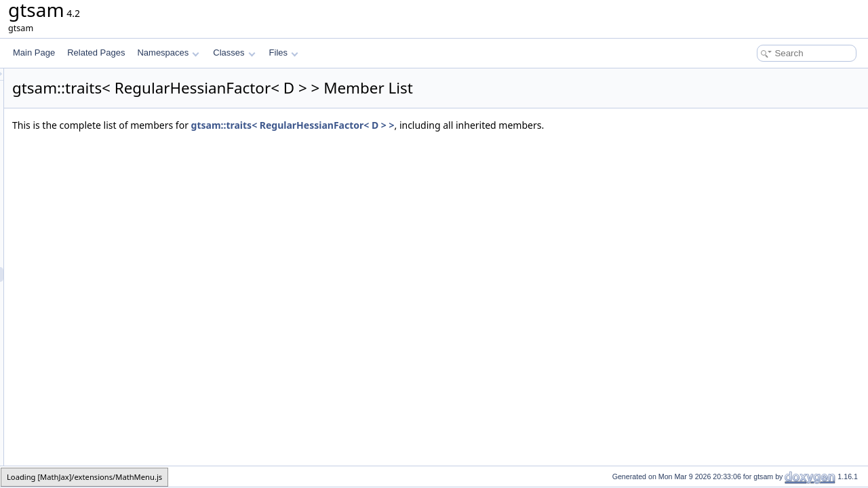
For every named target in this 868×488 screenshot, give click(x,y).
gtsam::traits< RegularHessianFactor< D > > (462, 125)
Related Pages (96, 53)
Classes (234, 53)
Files (284, 53)
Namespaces (168, 53)
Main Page (34, 53)
